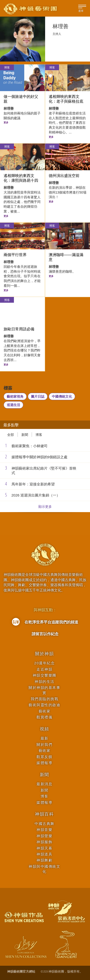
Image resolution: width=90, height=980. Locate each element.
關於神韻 (45, 654)
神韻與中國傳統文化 (44, 869)
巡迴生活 (13, 405)
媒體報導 (44, 763)
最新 (45, 738)
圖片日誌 (38, 396)
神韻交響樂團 (45, 675)
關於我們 (44, 744)
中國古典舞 (45, 824)
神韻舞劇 (44, 860)
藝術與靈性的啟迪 (44, 705)
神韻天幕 (44, 848)
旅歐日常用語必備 (19, 329)
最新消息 (44, 784)
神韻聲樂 (44, 836)
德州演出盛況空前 (64, 176)
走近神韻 (44, 669)
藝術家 (45, 711)
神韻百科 (45, 814)
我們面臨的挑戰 (45, 699)
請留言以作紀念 (45, 634)
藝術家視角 (15, 396)
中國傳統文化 (62, 396)
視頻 (45, 729)
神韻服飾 (44, 842)
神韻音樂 (44, 830)
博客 (7, 67)
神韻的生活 (45, 682)
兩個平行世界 (15, 255)
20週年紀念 (45, 663)
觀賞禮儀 (44, 717)
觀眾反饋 (44, 757)
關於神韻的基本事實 (44, 690)
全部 (11, 435)
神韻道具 (44, 854)
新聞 (25, 435)
